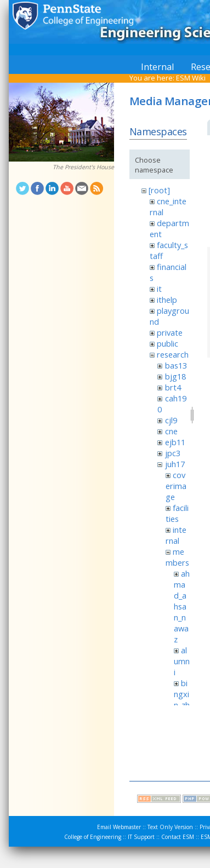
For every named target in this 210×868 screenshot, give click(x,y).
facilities (177, 513)
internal (176, 535)
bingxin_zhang (182, 699)
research (173, 354)
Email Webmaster (119, 827)
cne (171, 431)
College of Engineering (93, 837)
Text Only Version (170, 827)
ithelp (167, 300)
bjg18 (175, 376)
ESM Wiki (191, 78)
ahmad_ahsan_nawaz (182, 606)
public (168, 343)
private (170, 332)
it (159, 289)
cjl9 (171, 420)
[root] (159, 190)
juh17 (175, 464)
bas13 (176, 365)
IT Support (141, 837)
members (177, 557)
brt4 (173, 387)
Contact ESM (178, 837)
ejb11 (175, 442)
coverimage (176, 486)
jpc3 (173, 453)
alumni (182, 661)
